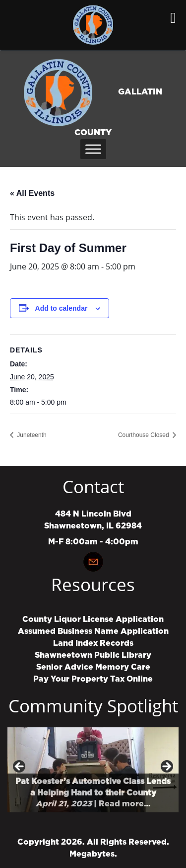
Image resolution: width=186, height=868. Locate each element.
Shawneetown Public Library (93, 655)
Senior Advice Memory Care (93, 667)
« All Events (32, 193)
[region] (93, 770)
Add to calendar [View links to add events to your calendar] (62, 308)
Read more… (124, 804)
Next (166, 767)
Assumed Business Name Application (93, 631)
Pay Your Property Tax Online (93, 679)
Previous (20, 767)
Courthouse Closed (144, 435)
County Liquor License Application (93, 619)
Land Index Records (93, 643)
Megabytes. (93, 854)
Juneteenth (31, 435)
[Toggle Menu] (93, 149)
